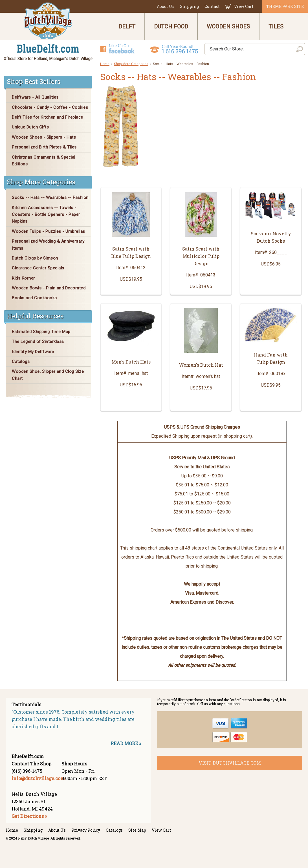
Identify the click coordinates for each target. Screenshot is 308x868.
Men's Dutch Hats (131, 362)
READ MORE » (126, 743)
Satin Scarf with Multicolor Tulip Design (201, 256)
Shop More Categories (131, 64)
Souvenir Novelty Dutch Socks (271, 237)
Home (105, 64)
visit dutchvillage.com (230, 763)
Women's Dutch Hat (201, 365)
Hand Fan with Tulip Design (271, 358)
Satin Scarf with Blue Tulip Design (131, 252)
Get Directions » (29, 816)
